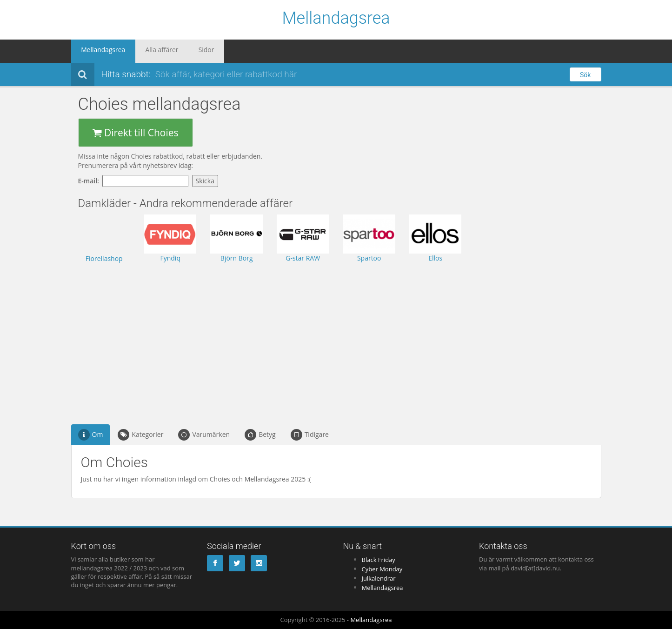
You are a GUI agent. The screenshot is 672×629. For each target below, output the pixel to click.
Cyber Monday (382, 569)
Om (91, 435)
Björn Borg (237, 258)
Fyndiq (170, 258)
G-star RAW (303, 258)
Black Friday (379, 560)
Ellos (435, 258)
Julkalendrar (379, 578)
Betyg (260, 435)
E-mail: (90, 181)
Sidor (186, 51)
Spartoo (369, 258)
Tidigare (310, 435)
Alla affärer (149, 51)
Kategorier (140, 435)
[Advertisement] (270, 338)
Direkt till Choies (136, 133)
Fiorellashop (104, 258)
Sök (585, 75)
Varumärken (204, 435)
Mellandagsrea (336, 19)
